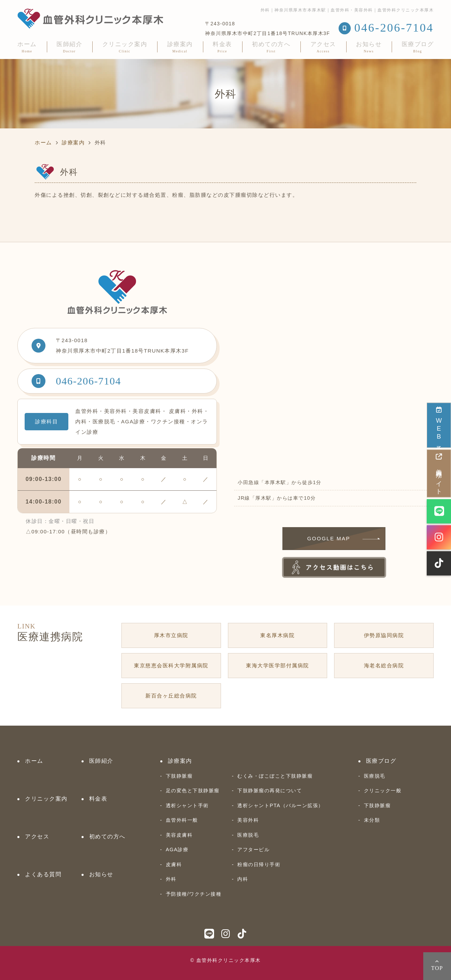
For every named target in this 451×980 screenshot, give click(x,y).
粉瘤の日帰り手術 (259, 864)
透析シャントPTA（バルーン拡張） (280, 805)
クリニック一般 (383, 791)
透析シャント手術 (187, 805)
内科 (243, 879)
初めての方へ (271, 47)
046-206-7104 (88, 381)
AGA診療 (177, 850)
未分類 (372, 820)
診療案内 (180, 47)
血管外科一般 (182, 820)
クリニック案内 (125, 47)
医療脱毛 (248, 835)
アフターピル (253, 850)
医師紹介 (69, 47)
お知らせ (369, 47)
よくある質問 (43, 874)
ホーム (27, 47)
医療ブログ (418, 47)
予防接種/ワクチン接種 (194, 894)
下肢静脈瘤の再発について (270, 791)
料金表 (222, 47)
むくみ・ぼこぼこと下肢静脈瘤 (275, 776)
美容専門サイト (439, 473)
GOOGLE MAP (329, 538)
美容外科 (248, 820)
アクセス (323, 47)
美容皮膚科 (179, 835)
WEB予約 (439, 425)
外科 (171, 879)
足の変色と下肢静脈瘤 (193, 791)
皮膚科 (174, 864)
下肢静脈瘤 (179, 776)
